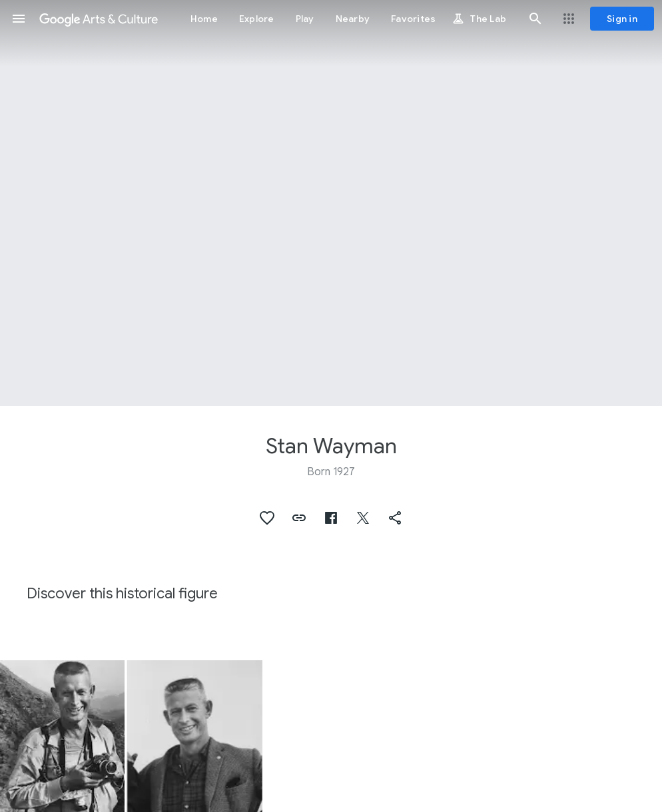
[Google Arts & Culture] (99, 19)
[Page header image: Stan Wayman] (331, 203)
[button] (19, 19)
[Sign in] (622, 19)
